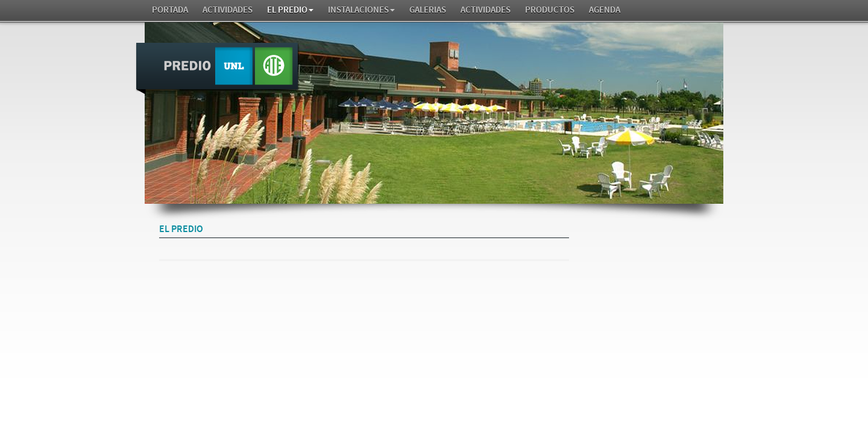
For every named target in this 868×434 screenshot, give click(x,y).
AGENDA (605, 10)
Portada (170, 10)
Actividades (228, 10)
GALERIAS (428, 10)
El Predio (290, 10)
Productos (550, 10)
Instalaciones (361, 10)
